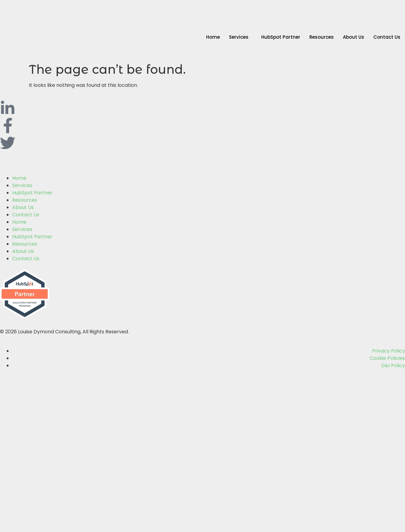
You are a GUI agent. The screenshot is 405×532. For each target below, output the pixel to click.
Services (239, 37)
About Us (354, 37)
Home (213, 37)
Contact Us (387, 37)
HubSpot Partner (281, 37)
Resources (322, 37)
